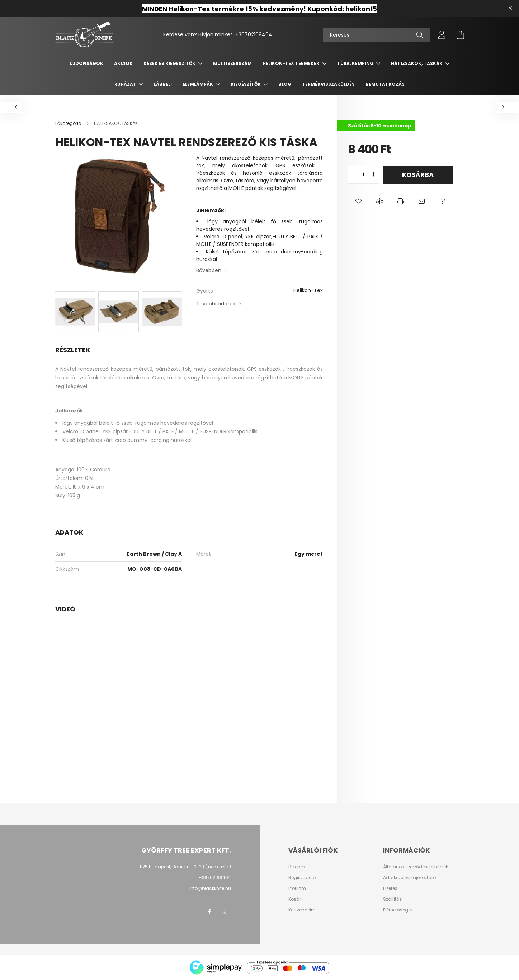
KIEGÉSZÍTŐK (246, 84)
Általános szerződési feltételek (416, 867)
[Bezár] (510, 8)
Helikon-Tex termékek (292, 63)
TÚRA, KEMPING (356, 63)
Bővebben (209, 270)
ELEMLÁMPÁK (198, 84)
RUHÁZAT (126, 84)
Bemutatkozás (385, 84)
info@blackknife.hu (210, 888)
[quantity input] (364, 175)
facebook (209, 912)
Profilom (297, 888)
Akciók (123, 63)
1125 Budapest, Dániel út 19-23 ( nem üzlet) (185, 867)
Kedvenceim (302, 910)
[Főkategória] (69, 123)
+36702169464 (254, 34)
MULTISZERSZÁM (232, 63)
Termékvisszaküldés (328, 84)
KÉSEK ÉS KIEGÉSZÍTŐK (170, 63)
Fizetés (390, 888)
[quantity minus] (354, 175)
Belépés (297, 867)
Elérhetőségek (398, 910)
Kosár (295, 899)
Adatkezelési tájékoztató (409, 878)
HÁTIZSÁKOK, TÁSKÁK (417, 63)
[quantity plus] (373, 175)
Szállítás (393, 899)
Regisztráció (302, 878)
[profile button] (442, 35)
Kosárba (418, 175)
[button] (358, 202)
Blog (285, 84)
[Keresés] (377, 35)
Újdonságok (86, 63)
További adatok (216, 304)
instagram (224, 912)
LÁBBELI (163, 84)
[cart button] (461, 35)
